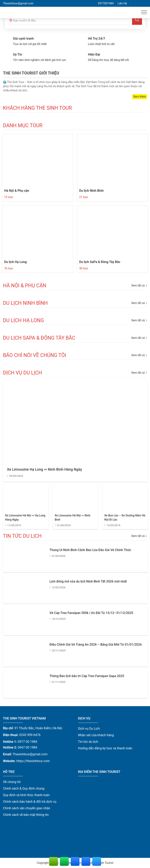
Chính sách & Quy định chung (24, 788)
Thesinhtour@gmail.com (18, 3)
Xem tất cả (139, 373)
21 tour (84, 197)
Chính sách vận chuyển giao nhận (27, 808)
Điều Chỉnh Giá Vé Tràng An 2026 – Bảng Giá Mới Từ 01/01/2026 (96, 645)
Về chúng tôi (12, 782)
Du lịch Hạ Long (15, 262)
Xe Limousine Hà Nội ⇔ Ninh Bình (73, 518)
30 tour (84, 268)
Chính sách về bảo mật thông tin (26, 815)
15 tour (9, 197)
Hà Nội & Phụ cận (17, 191)
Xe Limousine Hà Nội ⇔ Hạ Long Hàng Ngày (25, 518)
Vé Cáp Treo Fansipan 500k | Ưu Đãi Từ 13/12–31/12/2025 (91, 613)
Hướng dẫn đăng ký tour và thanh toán (105, 748)
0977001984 (106, 3)
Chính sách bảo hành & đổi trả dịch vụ (30, 802)
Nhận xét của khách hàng (96, 735)
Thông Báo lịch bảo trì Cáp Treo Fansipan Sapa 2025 (87, 676)
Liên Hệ (122, 3)
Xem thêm (140, 97)
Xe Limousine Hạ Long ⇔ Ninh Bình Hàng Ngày (44, 469)
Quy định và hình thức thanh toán (26, 795)
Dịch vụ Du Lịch (89, 729)
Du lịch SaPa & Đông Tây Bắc (100, 262)
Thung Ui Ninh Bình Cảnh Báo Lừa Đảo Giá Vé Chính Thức (90, 550)
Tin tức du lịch (88, 742)
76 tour (9, 268)
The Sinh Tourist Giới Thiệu (31, 73)
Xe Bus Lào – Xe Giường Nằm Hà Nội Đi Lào (125, 518)
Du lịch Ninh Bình (92, 191)
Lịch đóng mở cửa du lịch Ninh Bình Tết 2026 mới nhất (88, 581)
